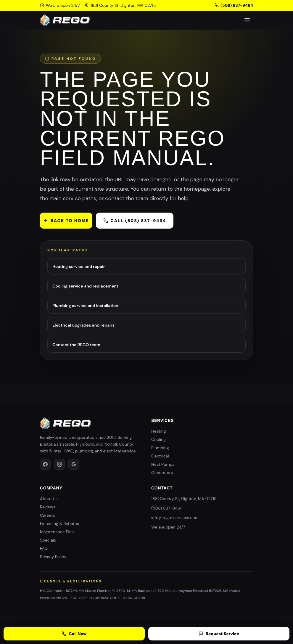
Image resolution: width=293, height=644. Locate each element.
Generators (162, 473)
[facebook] (45, 464)
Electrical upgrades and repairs (83, 325)
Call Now (74, 634)
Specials (48, 540)
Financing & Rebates (59, 523)
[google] (74, 464)
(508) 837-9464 (234, 5)
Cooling (158, 439)
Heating (159, 431)
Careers (48, 515)
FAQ (44, 548)
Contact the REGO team (76, 345)
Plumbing (160, 448)
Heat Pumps (163, 464)
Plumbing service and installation (85, 306)
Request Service (219, 634)
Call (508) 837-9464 (135, 221)
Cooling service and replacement (85, 286)
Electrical (160, 456)
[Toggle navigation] (247, 20)
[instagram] (59, 464)
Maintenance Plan (57, 532)
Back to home (66, 221)
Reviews (48, 507)
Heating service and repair (79, 266)
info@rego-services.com (175, 518)
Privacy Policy (53, 557)
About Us (49, 499)
